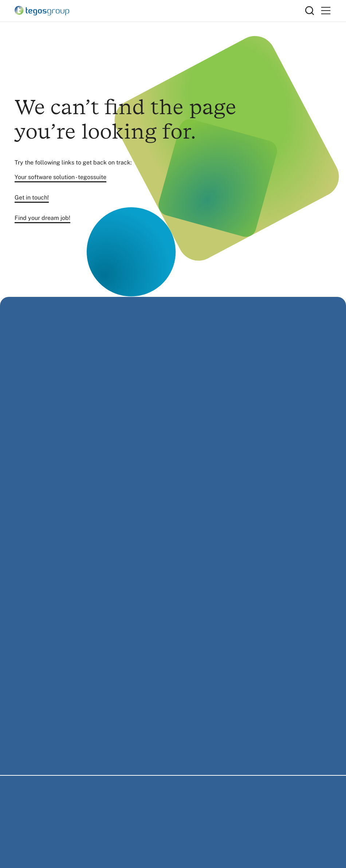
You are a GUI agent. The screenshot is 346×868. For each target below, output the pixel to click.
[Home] (160, 11)
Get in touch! (32, 197)
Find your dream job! (42, 218)
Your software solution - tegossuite (60, 177)
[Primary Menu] (326, 11)
